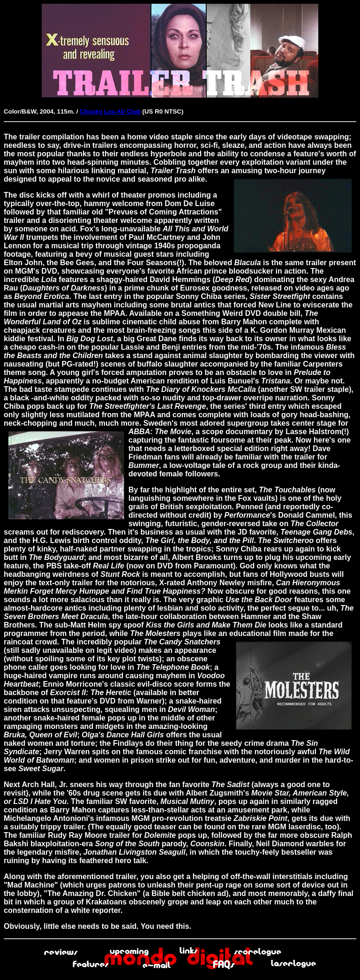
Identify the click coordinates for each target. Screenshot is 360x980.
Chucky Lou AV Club (110, 111)
